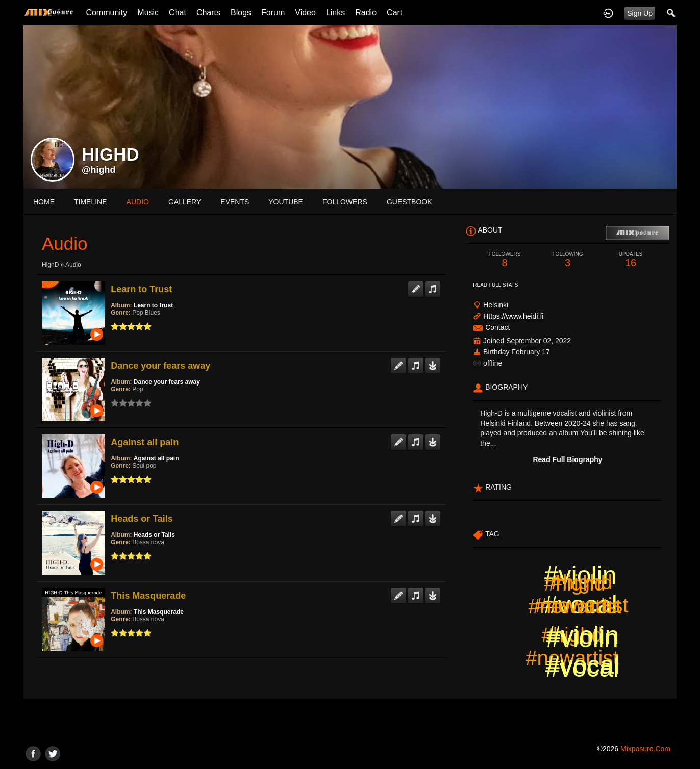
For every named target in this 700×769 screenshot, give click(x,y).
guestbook (409, 202)
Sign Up (640, 13)
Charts (208, 12)
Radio (366, 12)
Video (305, 12)
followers (345, 202)
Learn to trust (153, 305)
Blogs (241, 12)
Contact (497, 327)
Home (44, 202)
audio (138, 202)
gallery (185, 202)
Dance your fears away (160, 366)
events (235, 202)
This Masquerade (148, 596)
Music (148, 12)
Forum (273, 12)
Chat (178, 12)
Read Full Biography (567, 459)
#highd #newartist (582, 594)
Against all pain (145, 442)
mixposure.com (645, 749)
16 (631, 260)
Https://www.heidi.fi (513, 316)
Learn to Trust (141, 289)
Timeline (91, 202)
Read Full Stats (495, 285)
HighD (50, 265)
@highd (99, 170)
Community (106, 12)
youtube (286, 202)
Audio (73, 265)
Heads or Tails (142, 519)
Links (335, 12)
